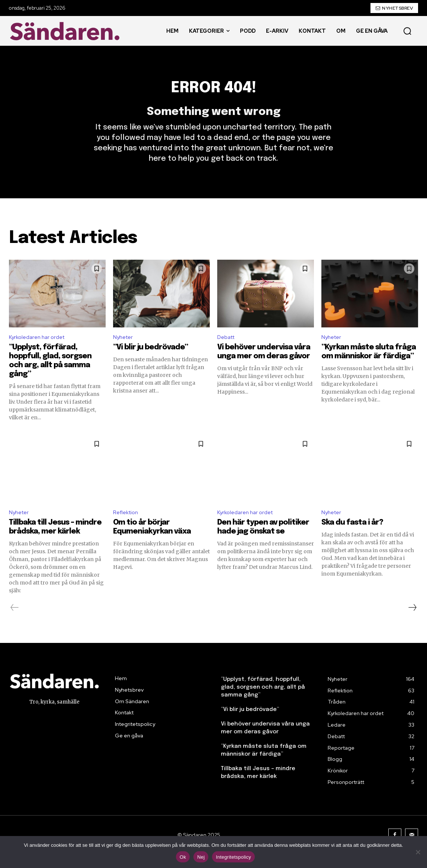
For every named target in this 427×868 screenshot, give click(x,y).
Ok (183, 857)
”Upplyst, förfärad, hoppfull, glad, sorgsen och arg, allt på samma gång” (263, 701)
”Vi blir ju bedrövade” (150, 360)
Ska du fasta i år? (352, 536)
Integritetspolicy (233, 857)
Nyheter (124, 349)
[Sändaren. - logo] (67, 31)
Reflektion (128, 526)
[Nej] (418, 852)
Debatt (228, 349)
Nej (201, 857)
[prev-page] (15, 621)
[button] (407, 31)
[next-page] (412, 621)
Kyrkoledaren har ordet (40, 349)
